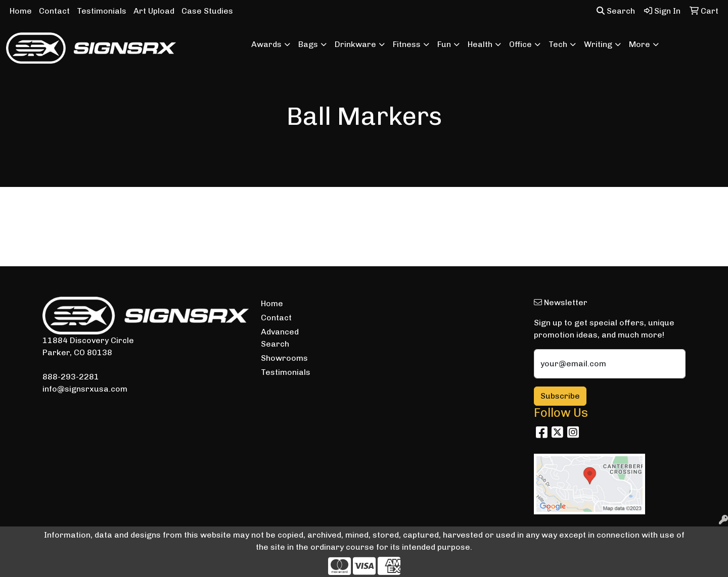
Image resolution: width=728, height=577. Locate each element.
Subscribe (560, 396)
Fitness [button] (407, 44)
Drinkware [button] (355, 44)
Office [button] (520, 44)
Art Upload (154, 11)
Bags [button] (308, 44)
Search (616, 11)
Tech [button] (558, 44)
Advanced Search (280, 338)
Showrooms (284, 358)
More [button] (640, 44)
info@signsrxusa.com (85, 389)
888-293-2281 (71, 377)
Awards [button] (266, 44)
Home (21, 11)
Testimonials (102, 11)
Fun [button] (444, 44)
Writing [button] (598, 44)
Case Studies (207, 11)
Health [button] (480, 44)
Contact (54, 11)
